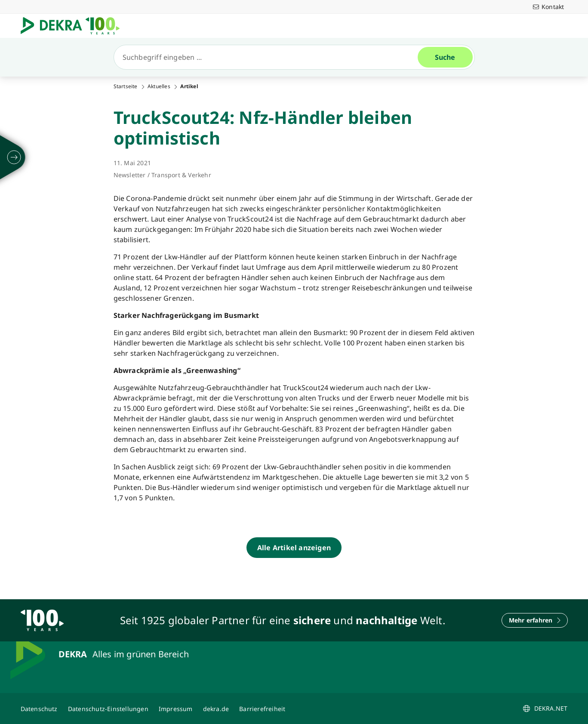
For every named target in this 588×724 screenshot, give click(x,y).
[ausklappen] (14, 157)
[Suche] (269, 57)
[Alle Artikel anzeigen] (294, 548)
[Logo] (74, 26)
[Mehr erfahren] (535, 620)
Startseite (126, 86)
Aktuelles (159, 86)
